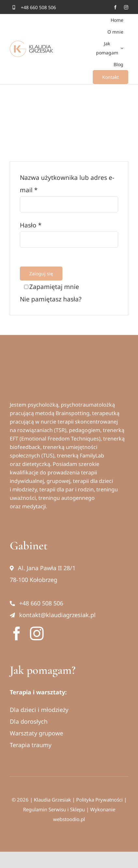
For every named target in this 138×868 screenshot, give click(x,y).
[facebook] (115, 7)
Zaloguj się (41, 274)
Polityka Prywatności (99, 800)
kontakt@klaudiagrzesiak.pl (53, 615)
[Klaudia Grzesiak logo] (41, 367)
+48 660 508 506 (36, 603)
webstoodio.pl (69, 819)
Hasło (31, 225)
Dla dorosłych (29, 721)
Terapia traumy (31, 745)
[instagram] (126, 7)
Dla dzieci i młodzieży (39, 710)
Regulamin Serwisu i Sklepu (54, 809)
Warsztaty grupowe (36, 733)
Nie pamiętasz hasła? (51, 299)
